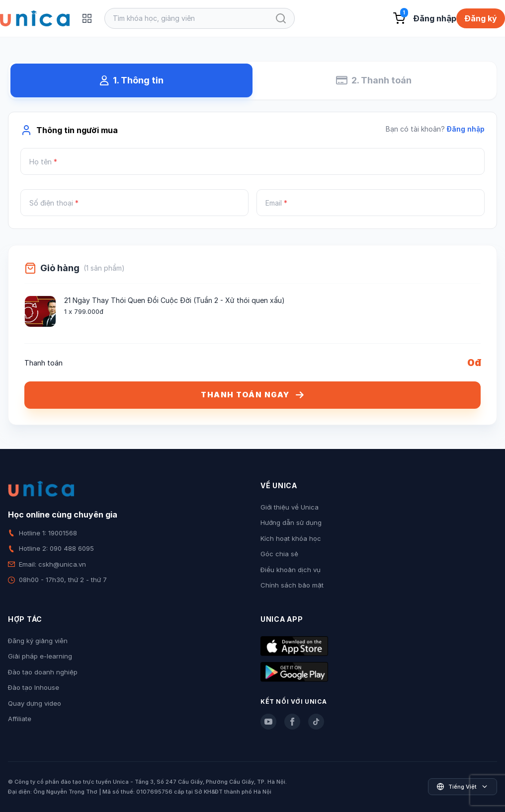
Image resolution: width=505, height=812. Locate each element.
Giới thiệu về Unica (290, 507)
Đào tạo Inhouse (34, 687)
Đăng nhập (435, 18)
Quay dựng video (35, 703)
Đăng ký (481, 18)
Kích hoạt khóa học (291, 538)
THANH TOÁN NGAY (252, 395)
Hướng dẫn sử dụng (291, 522)
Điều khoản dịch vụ (291, 570)
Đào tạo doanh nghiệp (43, 672)
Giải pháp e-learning (40, 656)
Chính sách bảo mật (292, 585)
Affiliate (20, 719)
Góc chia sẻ (279, 554)
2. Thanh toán (374, 80)
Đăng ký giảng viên (38, 641)
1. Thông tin (132, 80)
